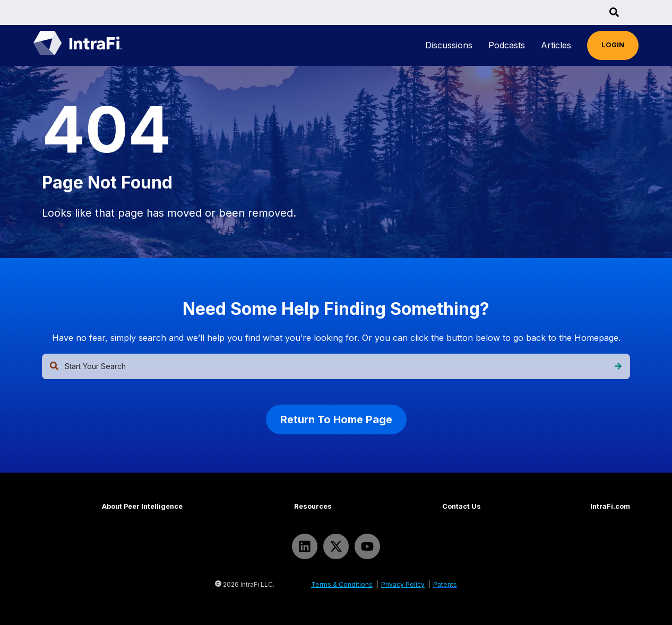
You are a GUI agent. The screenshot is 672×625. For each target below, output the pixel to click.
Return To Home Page (336, 419)
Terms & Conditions (342, 584)
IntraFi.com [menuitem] (610, 506)
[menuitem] (449, 45)
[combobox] (336, 366)
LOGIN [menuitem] (613, 45)
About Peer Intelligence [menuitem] (142, 506)
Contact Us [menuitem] (462, 506)
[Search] (618, 366)
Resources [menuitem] (313, 506)
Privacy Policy (403, 584)
